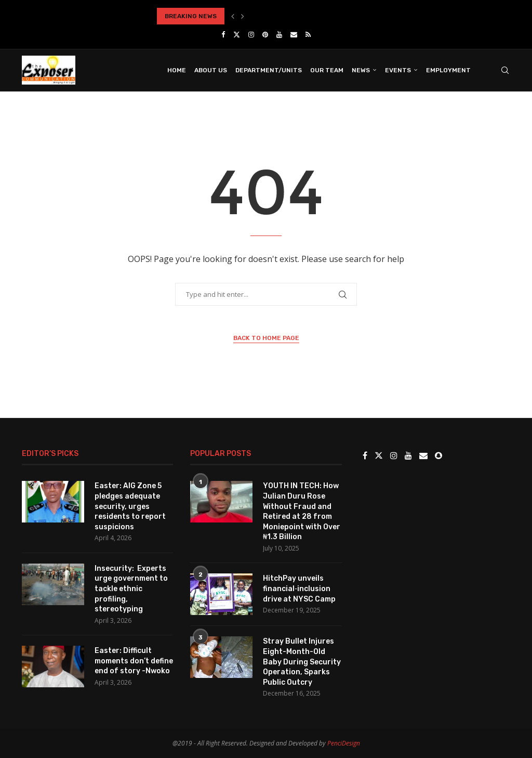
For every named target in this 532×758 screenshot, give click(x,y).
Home (177, 70)
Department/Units (269, 70)
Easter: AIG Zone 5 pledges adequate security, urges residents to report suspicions (130, 506)
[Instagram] (251, 34)
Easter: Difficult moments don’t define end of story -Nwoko (134, 661)
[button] (233, 16)
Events (398, 70)
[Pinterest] (265, 34)
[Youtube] (279, 34)
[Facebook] (223, 34)
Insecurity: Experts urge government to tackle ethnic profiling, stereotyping (131, 589)
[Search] (505, 70)
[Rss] (308, 34)
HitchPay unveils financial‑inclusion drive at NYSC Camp (299, 589)
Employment (448, 70)
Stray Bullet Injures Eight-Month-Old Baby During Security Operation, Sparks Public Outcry (302, 662)
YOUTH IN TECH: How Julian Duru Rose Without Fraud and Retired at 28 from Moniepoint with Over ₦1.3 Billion (302, 511)
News (361, 70)
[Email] (294, 34)
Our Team (327, 70)
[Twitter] (237, 34)
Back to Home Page (266, 338)
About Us (211, 70)
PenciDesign (344, 743)
